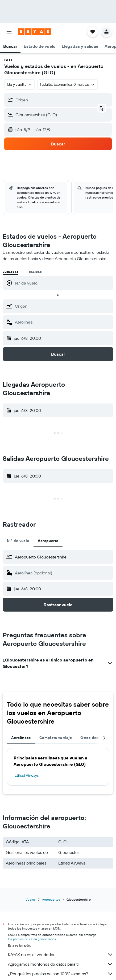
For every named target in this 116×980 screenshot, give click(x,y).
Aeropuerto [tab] (48, 541)
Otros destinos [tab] (94, 738)
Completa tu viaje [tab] (56, 738)
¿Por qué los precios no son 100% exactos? (61, 974)
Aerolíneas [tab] (21, 738)
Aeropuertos (51, 899)
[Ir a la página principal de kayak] (35, 32)
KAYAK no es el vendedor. (61, 955)
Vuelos (31, 899)
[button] (9, 32)
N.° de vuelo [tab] (18, 541)
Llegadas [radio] (11, 272)
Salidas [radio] (35, 272)
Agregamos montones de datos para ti (61, 964)
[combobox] (20, 84)
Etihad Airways (27, 775)
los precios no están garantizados (32, 939)
